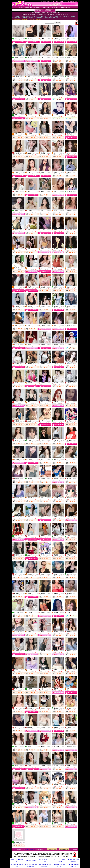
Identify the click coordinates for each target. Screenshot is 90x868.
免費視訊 (22, 38)
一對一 (36, 38)
